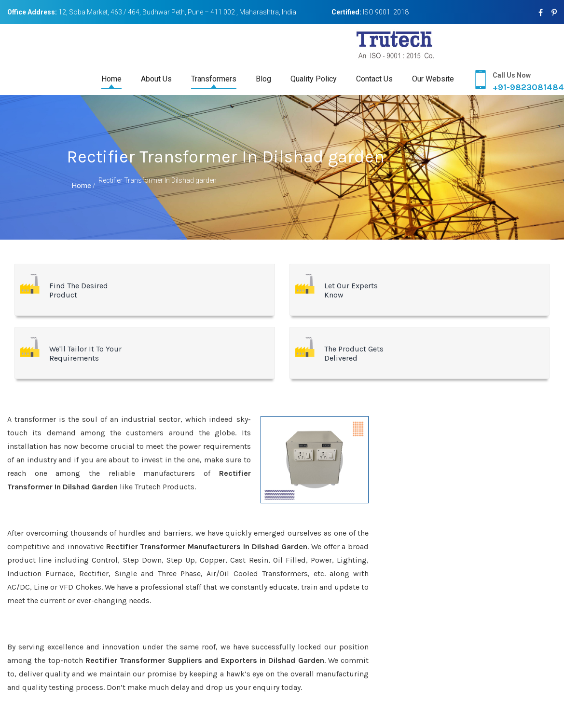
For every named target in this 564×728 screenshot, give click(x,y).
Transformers (214, 79)
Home (111, 79)
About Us (156, 79)
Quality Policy (314, 79)
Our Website (433, 79)
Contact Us (374, 79)
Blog (263, 79)
